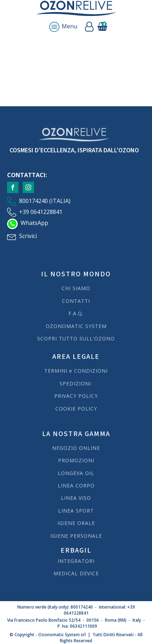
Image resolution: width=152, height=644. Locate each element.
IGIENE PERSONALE (76, 536)
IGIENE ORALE (76, 523)
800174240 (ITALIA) (45, 201)
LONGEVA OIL (76, 473)
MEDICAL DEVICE (76, 573)
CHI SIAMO (76, 288)
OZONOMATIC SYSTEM (76, 326)
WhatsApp (34, 223)
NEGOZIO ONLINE (76, 448)
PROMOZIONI (76, 460)
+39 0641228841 (41, 212)
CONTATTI (76, 301)
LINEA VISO (76, 498)
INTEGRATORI (76, 561)
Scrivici (28, 236)
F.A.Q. (76, 313)
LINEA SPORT (76, 511)
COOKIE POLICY (76, 409)
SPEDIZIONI (76, 383)
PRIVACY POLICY (76, 396)
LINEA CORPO (76, 485)
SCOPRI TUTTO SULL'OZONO (76, 338)
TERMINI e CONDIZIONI (76, 371)
